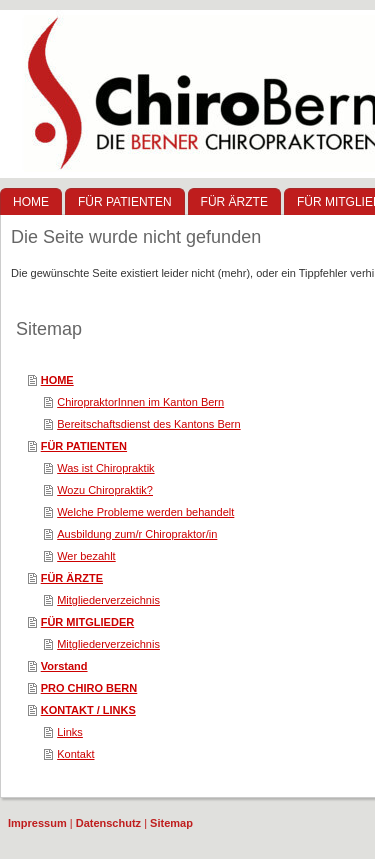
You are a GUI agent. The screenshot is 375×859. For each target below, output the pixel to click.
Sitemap (171, 823)
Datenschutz (108, 823)
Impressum (37, 823)
